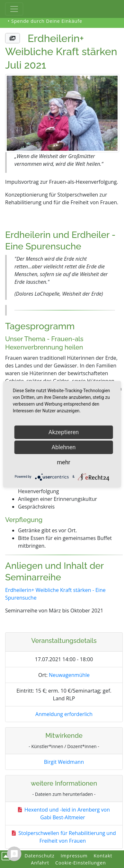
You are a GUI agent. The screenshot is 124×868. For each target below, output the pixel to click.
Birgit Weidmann (64, 762)
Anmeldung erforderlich (64, 714)
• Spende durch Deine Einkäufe (45, 21)
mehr (63, 462)
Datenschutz (39, 856)
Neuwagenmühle (69, 675)
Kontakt (103, 856)
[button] (13, 38)
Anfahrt (40, 863)
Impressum (74, 856)
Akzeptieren (64, 432)
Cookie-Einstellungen (81, 863)
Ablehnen (63, 447)
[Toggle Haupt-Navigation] (14, 9)
